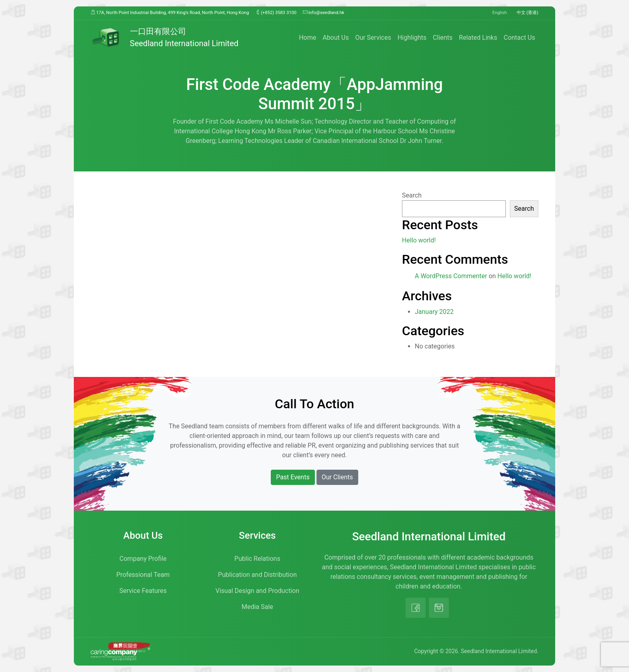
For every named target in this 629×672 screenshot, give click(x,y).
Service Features (143, 591)
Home (307, 38)
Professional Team (143, 575)
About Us (336, 38)
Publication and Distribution (257, 575)
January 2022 (434, 312)
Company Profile (143, 559)
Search (412, 195)
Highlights (412, 38)
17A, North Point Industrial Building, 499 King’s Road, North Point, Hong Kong (170, 12)
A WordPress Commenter (451, 276)
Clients (443, 38)
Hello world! (419, 240)
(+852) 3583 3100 (276, 12)
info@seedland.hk (324, 12)
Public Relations (257, 559)
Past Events (293, 477)
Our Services (373, 38)
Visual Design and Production (257, 591)
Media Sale (257, 607)
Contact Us (519, 38)
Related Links (478, 38)
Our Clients (337, 477)
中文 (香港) (528, 13)
